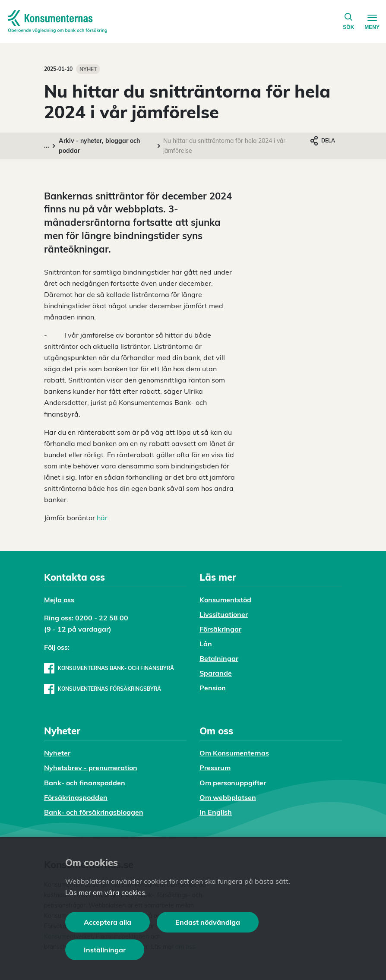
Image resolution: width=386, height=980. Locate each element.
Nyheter (57, 753)
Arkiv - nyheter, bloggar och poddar (99, 146)
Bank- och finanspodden (85, 783)
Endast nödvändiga (208, 922)
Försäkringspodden (76, 797)
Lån (206, 644)
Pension (213, 688)
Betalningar (219, 658)
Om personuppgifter (233, 783)
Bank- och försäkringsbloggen (94, 812)
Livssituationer (224, 614)
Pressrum (215, 768)
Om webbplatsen (228, 797)
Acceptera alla (108, 922)
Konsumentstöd (225, 600)
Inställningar (105, 950)
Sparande (216, 673)
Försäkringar (220, 629)
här (102, 518)
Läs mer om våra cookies (105, 892)
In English (216, 812)
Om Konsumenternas (234, 753)
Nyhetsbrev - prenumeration (91, 768)
